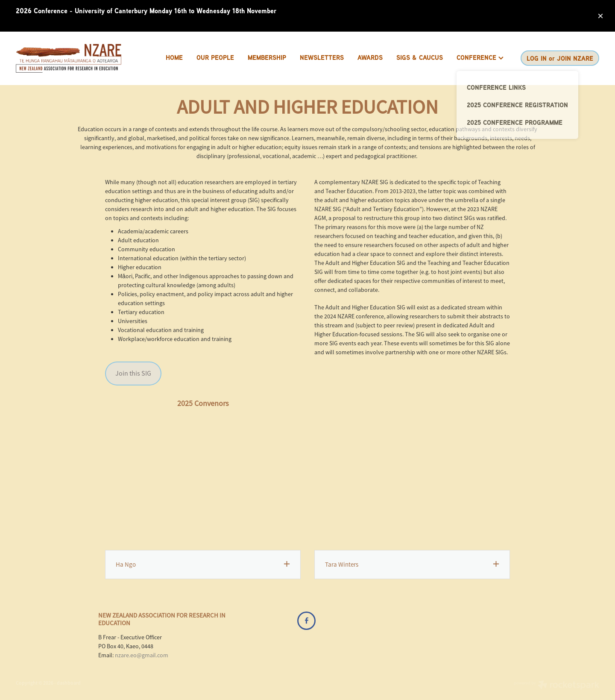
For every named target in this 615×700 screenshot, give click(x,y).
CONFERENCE (480, 57)
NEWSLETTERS (322, 57)
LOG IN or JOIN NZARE (560, 58)
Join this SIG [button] (133, 374)
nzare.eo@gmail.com (142, 655)
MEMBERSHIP (267, 57)
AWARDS (370, 57)
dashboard (69, 683)
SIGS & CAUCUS (420, 57)
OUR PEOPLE (215, 57)
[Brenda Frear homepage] (74, 58)
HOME (174, 57)
